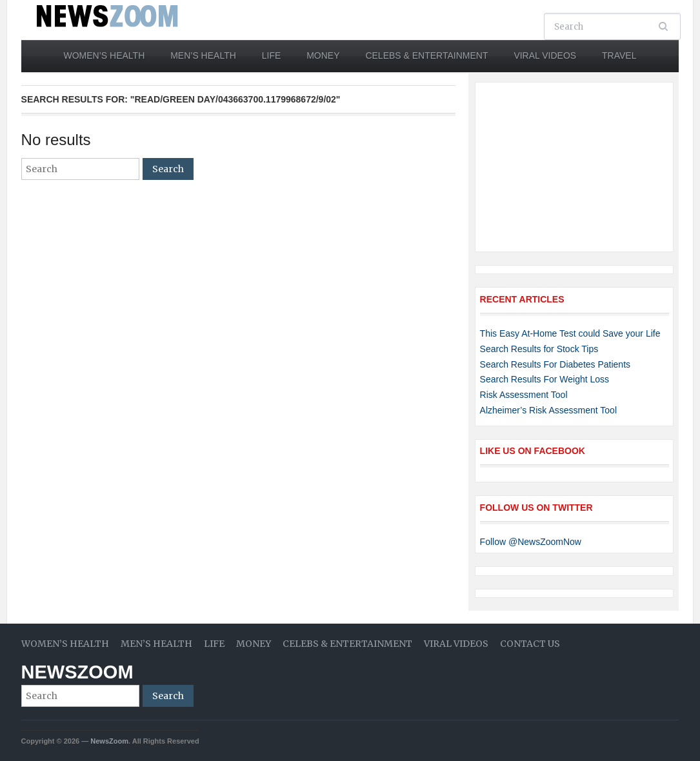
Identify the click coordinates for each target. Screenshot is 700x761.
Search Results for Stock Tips (539, 349)
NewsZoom (77, 672)
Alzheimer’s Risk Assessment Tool (548, 410)
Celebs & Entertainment (426, 55)
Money (323, 55)
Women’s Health (105, 55)
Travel (619, 55)
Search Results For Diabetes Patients (555, 364)
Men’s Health (203, 55)
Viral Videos (545, 55)
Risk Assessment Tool (524, 395)
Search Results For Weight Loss (545, 379)
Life (272, 55)
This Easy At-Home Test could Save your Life (570, 333)
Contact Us (530, 644)
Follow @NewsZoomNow (531, 542)
